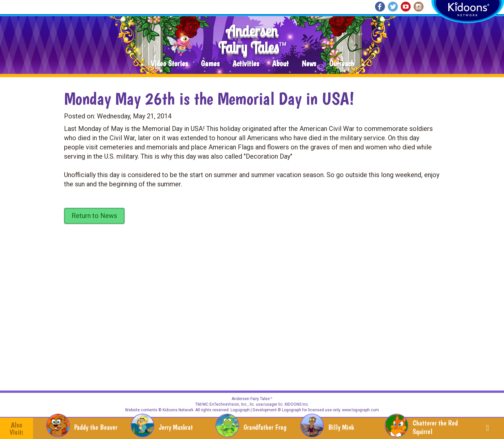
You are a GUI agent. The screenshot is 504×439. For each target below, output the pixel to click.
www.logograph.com (360, 410)
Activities (246, 64)
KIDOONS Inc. (297, 404)
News (309, 64)
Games (210, 64)
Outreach (342, 64)
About (280, 64)
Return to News (94, 216)
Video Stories (169, 64)
